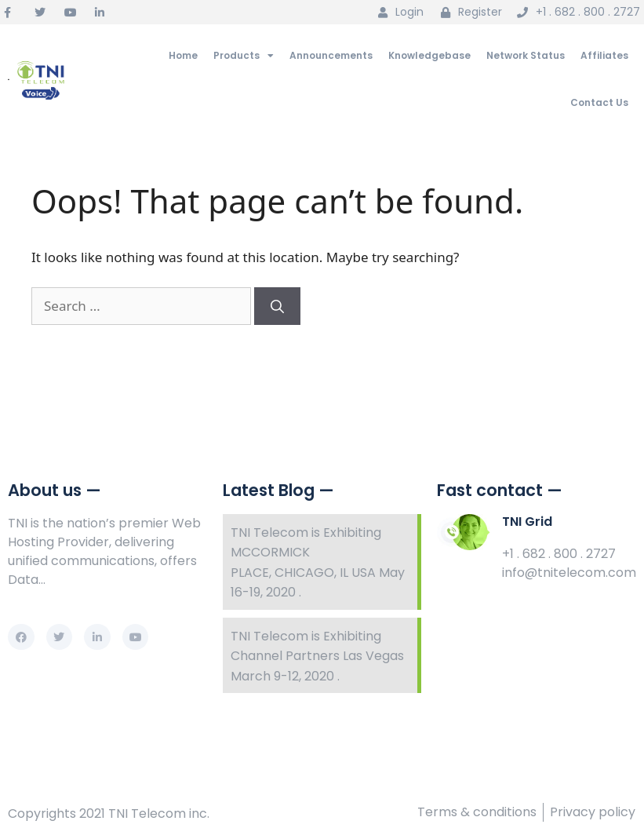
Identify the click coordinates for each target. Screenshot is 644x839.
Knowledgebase (429, 55)
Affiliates (604, 55)
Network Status (526, 55)
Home (183, 55)
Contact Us (599, 102)
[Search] (277, 306)
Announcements (331, 55)
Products (244, 56)
